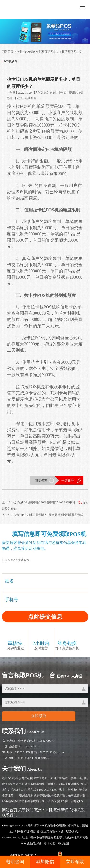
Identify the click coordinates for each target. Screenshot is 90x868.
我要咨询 (41, 480)
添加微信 (45, 862)
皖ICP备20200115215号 (25, 855)
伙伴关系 (77, 810)
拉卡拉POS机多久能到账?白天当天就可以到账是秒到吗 (48, 515)
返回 (83, 503)
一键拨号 (68, 480)
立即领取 (75, 862)
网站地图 (63, 844)
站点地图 (49, 844)
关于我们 (26, 810)
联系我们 (10, 815)
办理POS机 (17, 192)
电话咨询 (15, 862)
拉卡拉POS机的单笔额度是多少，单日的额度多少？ (49, 52)
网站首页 (8, 52)
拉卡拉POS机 (20, 106)
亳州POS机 (43, 810)
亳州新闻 (61, 810)
